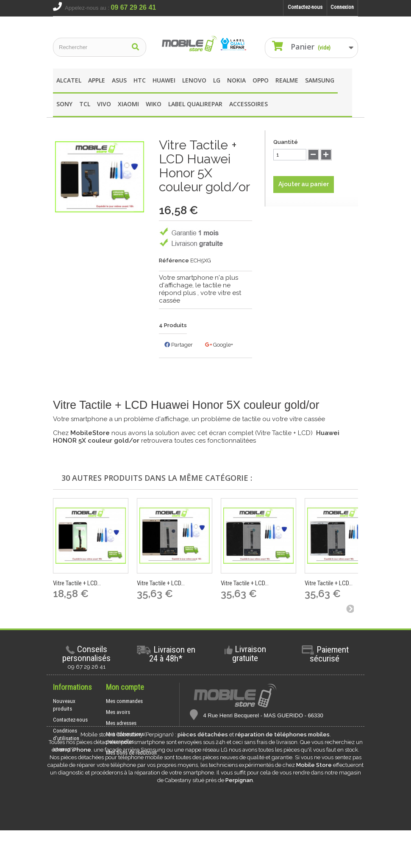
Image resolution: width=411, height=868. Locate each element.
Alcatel (69, 80)
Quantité (286, 142)
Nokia (236, 80)
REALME (287, 80)
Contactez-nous (305, 7)
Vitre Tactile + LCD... (77, 583)
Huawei (164, 80)
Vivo (104, 104)
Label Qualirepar (195, 104)
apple (97, 80)
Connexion (342, 7)
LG (217, 80)
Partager (179, 345)
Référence (174, 260)
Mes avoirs (118, 712)
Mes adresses (121, 723)
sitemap (62, 749)
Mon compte (125, 687)
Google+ (219, 345)
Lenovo (194, 80)
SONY (64, 104)
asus (119, 80)
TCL (85, 104)
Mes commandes (124, 701)
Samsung (320, 80)
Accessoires (249, 104)
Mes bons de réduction (131, 753)
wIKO (154, 104)
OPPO (261, 80)
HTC (140, 80)
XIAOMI (128, 104)
